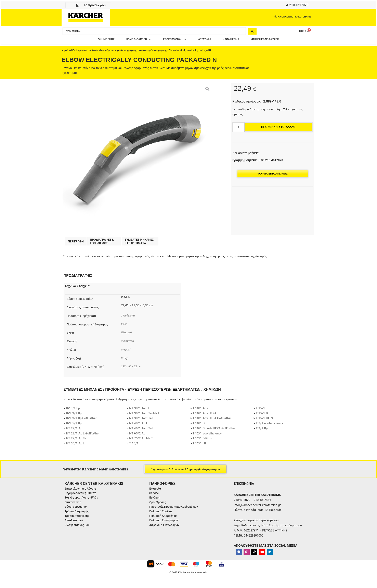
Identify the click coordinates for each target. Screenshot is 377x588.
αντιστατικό (128, 343)
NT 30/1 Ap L (75, 446)
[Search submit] (252, 32)
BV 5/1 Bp (73, 410)
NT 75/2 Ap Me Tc (142, 441)
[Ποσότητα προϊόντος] (238, 128)
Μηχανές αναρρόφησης (130, 52)
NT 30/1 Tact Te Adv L (145, 416)
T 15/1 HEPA (265, 420)
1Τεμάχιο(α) (129, 318)
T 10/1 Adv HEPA (204, 416)
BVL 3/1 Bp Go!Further (81, 420)
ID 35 (125, 326)
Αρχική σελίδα (69, 52)
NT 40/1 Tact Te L (142, 431)
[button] (131, 41)
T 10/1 (134, 446)
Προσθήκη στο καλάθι (279, 128)
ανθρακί (126, 352)
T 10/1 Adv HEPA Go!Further (212, 420)
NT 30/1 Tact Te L (142, 420)
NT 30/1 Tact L (140, 410)
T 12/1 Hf (199, 446)
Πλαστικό (127, 335)
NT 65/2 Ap (137, 436)
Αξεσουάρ (83, 52)
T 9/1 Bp (262, 431)
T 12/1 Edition (202, 441)
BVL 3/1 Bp (74, 416)
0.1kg (125, 360)
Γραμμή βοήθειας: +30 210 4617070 (258, 161)
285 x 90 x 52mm (132, 369)
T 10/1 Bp (199, 425)
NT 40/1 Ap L (138, 425)
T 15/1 (260, 410)
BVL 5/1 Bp (74, 425)
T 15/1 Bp (263, 416)
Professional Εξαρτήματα (103, 52)
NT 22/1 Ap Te (76, 441)
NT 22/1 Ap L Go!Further (83, 436)
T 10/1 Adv (200, 410)
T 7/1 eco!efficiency (269, 425)
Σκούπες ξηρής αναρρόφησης (158, 52)
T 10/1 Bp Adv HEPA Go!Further (214, 431)
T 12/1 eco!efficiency (207, 436)
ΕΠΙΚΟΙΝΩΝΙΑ (245, 486)
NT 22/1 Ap (74, 431)
